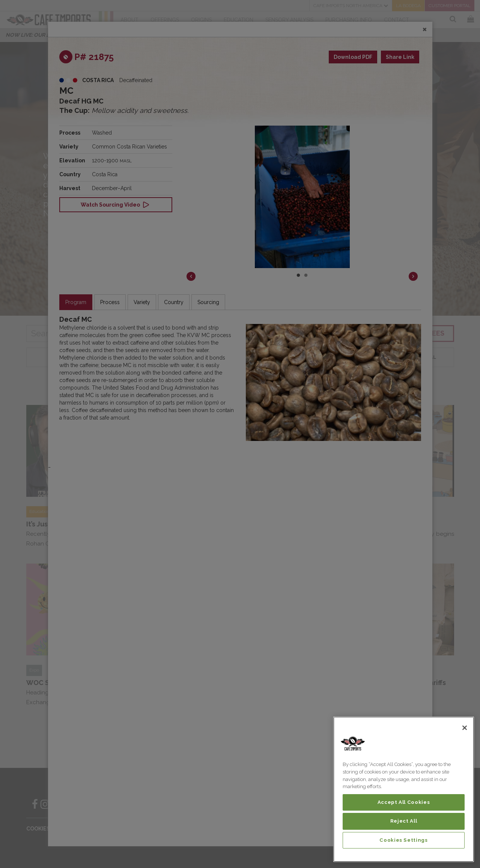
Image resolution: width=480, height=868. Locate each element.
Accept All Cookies (404, 802)
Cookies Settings (404, 840)
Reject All (404, 821)
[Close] (465, 728)
